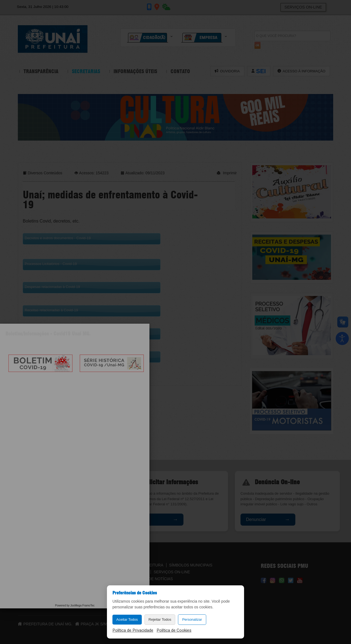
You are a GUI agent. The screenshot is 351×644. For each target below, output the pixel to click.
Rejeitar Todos (160, 619)
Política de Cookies (174, 630)
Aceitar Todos (127, 619)
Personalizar (192, 619)
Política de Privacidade (133, 630)
